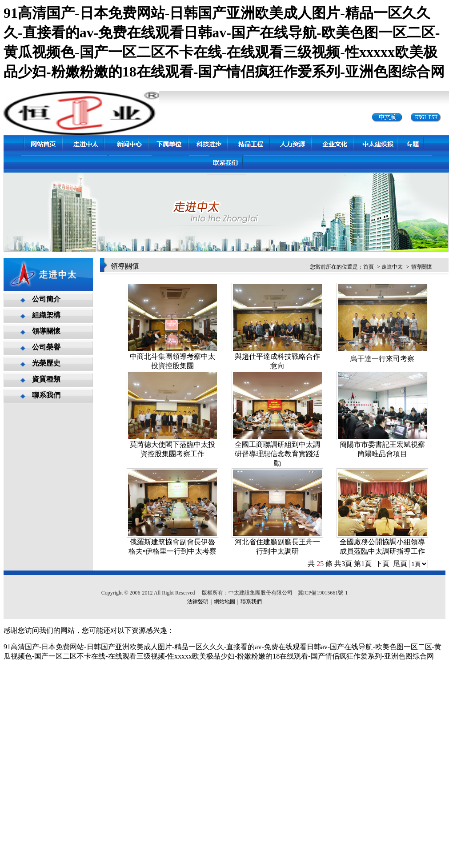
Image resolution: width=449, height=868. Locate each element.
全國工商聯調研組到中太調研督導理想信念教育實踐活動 (277, 454)
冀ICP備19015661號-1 (323, 593)
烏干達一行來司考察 (382, 359)
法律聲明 (198, 602)
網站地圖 (224, 602)
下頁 (382, 564)
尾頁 (400, 564)
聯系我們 (251, 602)
